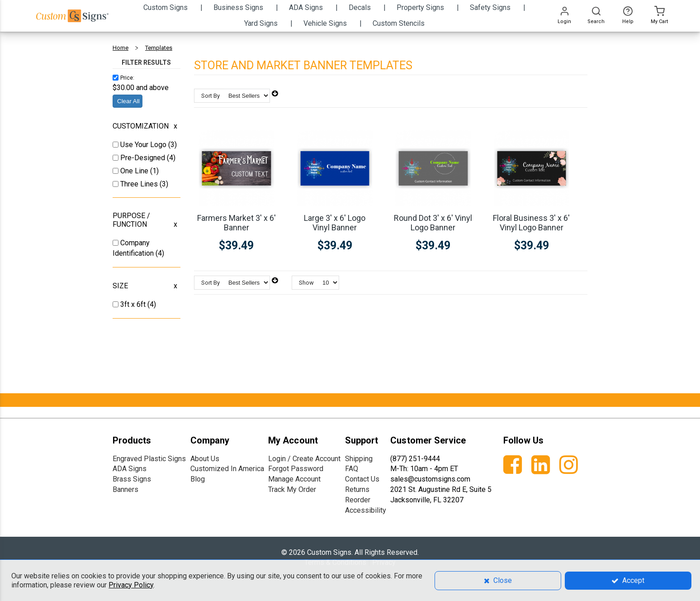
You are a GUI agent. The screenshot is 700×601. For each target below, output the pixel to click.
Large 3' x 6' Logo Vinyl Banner (335, 223)
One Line (135, 171)
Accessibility (366, 510)
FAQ (352, 469)
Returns (357, 489)
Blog (198, 479)
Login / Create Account (304, 459)
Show (306, 283)
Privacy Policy (131, 585)
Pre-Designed (144, 158)
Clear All (128, 101)
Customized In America (227, 469)
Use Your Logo (144, 145)
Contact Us (362, 479)
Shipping (359, 459)
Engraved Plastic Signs (149, 459)
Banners (125, 489)
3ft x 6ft (134, 304)
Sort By (210, 96)
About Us (205, 459)
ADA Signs (130, 469)
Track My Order (292, 489)
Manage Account (294, 479)
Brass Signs (132, 479)
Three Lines (140, 184)
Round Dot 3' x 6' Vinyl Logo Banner (433, 223)
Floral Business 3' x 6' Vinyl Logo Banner (531, 223)
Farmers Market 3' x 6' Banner (236, 223)
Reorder (358, 500)
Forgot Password (296, 469)
